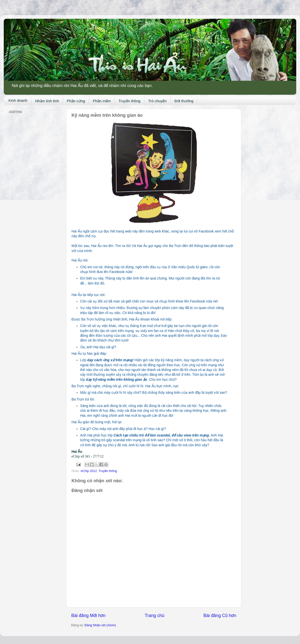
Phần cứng (76, 101)
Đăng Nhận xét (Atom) (100, 625)
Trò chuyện (157, 101)
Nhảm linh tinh (47, 101)
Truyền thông (129, 101)
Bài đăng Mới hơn (88, 615)
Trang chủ (154, 615)
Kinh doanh (18, 100)
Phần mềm (102, 101)
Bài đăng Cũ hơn (220, 615)
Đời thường (184, 101)
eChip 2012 (89, 471)
